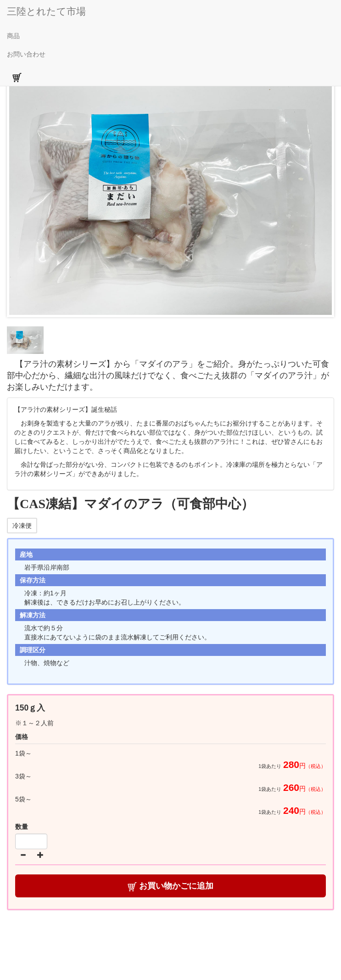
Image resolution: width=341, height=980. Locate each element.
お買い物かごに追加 (170, 886)
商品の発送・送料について (166, 936)
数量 (22, 827)
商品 (13, 36)
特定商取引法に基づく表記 (254, 936)
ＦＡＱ (247, 950)
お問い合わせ (26, 54)
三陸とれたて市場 (46, 11)
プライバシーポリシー (195, 950)
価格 (22, 737)
